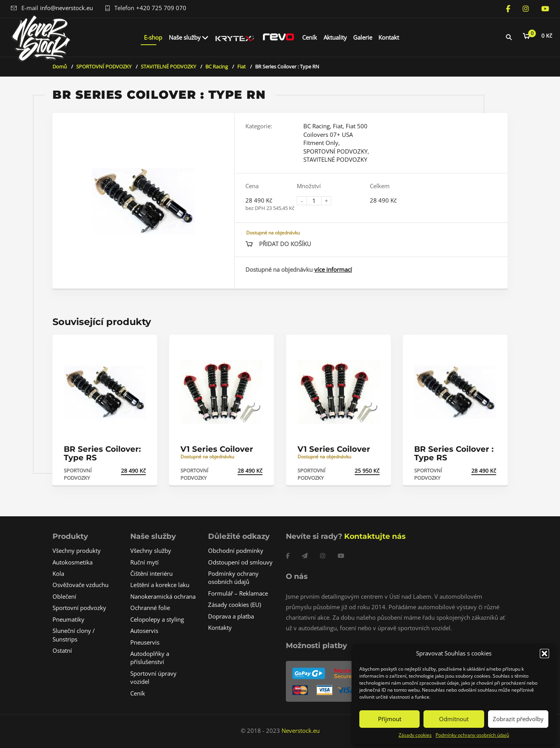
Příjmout (390, 719)
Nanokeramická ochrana (163, 596)
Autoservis (144, 631)
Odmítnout (454, 719)
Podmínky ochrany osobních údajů (472, 735)
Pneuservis (145, 642)
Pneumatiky (68, 619)
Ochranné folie (150, 608)
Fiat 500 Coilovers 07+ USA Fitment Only (335, 134)
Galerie (363, 37)
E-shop (153, 37)
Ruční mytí (144, 562)
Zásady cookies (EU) (234, 605)
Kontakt (389, 37)
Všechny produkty (77, 551)
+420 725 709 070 (161, 8)
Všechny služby (151, 551)
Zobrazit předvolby (518, 719)
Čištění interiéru (151, 573)
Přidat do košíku (285, 244)
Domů (60, 66)
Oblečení (64, 596)
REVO (278, 37)
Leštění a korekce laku (160, 585)
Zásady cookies (415, 735)
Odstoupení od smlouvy (240, 562)
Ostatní (62, 650)
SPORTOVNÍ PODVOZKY (104, 66)
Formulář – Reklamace (238, 593)
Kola (58, 573)
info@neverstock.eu (66, 8)
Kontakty (220, 627)
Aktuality (335, 37)
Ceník (310, 37)
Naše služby (185, 37)
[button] (544, 654)
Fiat (241, 66)
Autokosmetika (73, 562)
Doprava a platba (231, 616)
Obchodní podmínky (236, 551)
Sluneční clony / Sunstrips (74, 635)
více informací (333, 269)
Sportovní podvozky (79, 608)
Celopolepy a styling (157, 619)
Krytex (235, 37)
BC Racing (217, 66)
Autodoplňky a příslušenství (150, 658)
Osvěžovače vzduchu (80, 585)
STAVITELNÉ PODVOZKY (168, 66)
